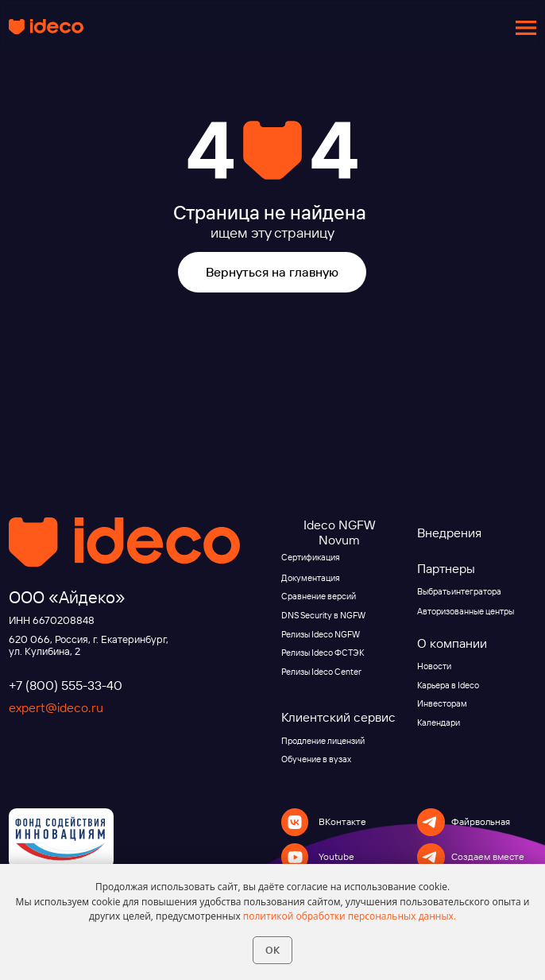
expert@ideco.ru (56, 707)
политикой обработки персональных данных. (350, 916)
